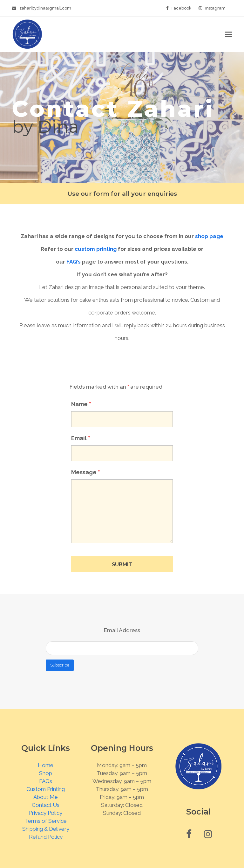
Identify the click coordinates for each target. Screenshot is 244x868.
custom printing (96, 249)
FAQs (46, 781)
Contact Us (46, 805)
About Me (46, 797)
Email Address (122, 630)
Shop (46, 773)
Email (81, 438)
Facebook (181, 8)
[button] (228, 34)
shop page (209, 236)
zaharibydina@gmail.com (45, 8)
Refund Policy (46, 837)
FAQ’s (74, 262)
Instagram (215, 8)
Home (46, 765)
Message (86, 472)
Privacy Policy (46, 813)
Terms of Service (46, 821)
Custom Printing (46, 789)
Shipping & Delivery (46, 829)
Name (81, 404)
